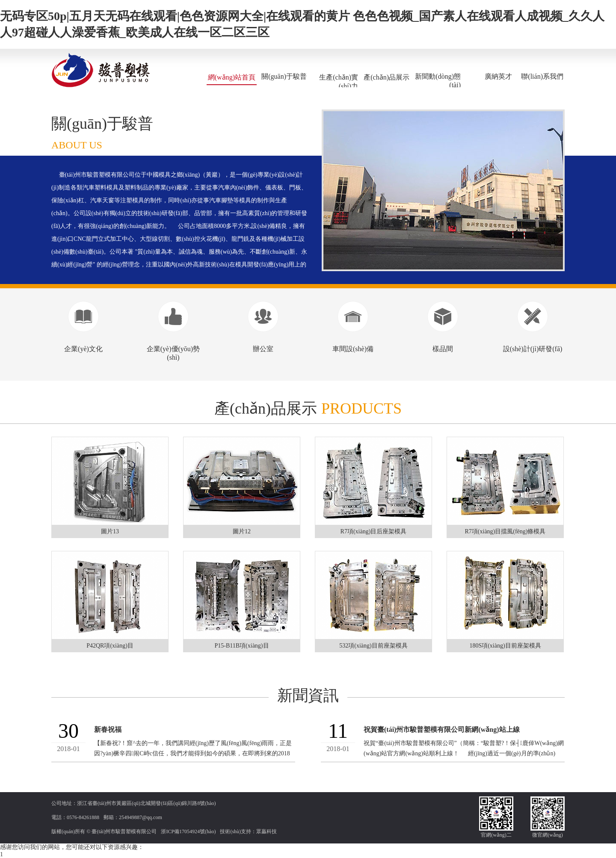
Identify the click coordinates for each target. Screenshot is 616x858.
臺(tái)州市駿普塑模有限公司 (124, 831)
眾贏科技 (267, 831)
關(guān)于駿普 (284, 76)
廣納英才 (498, 76)
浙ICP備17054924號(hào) (188, 831)
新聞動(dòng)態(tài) (438, 81)
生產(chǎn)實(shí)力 (339, 82)
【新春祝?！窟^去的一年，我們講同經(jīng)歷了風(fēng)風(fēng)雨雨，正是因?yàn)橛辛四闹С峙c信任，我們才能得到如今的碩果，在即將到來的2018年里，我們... (193, 753)
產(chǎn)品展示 (386, 77)
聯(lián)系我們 (542, 76)
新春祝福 (108, 729)
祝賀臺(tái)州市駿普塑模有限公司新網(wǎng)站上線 (442, 729)
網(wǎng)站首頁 (232, 77)
